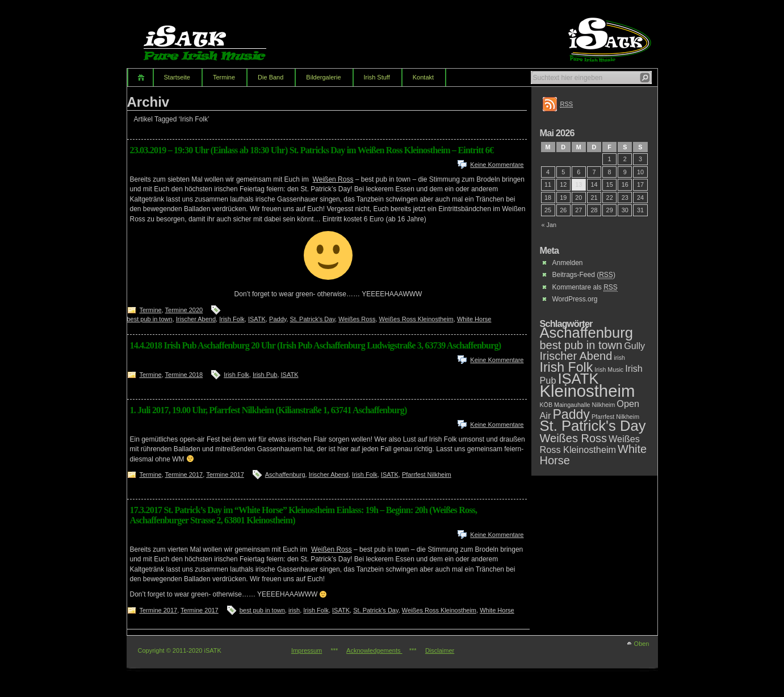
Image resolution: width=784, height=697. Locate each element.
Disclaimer (440, 650)
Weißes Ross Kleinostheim (416, 319)
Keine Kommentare (497, 165)
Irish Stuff (377, 77)
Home (140, 77)
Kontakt (423, 77)
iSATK (215, 37)
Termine (224, 77)
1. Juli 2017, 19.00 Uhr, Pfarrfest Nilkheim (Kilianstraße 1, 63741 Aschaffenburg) (269, 410)
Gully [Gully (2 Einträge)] (634, 346)
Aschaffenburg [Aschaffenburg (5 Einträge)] (587, 333)
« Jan (549, 225)
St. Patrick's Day (313, 319)
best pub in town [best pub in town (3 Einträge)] (581, 345)
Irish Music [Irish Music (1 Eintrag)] (609, 370)
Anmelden (568, 263)
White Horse (474, 319)
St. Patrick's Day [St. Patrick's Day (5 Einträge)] (593, 426)
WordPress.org (575, 299)
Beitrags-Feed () (584, 275)
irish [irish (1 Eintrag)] (619, 358)
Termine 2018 (184, 375)
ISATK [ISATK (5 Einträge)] (578, 379)
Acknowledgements (374, 650)
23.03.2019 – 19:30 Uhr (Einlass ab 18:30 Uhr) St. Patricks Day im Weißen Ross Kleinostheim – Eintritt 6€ (312, 150)
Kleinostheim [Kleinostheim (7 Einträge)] (588, 391)
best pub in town (150, 319)
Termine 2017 (184, 475)
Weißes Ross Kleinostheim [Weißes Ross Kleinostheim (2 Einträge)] (590, 444)
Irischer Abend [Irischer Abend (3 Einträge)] (576, 356)
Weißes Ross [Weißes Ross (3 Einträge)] (574, 438)
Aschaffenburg (285, 475)
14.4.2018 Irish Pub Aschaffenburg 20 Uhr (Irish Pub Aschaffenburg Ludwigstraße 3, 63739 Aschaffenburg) (316, 345)
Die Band (271, 77)
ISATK (257, 319)
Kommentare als (585, 287)
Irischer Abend (196, 319)
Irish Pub (265, 375)
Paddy (278, 319)
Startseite (177, 77)
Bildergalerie (323, 77)
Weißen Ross (333, 179)
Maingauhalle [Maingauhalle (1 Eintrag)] (572, 405)
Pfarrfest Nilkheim (427, 475)
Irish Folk (232, 319)
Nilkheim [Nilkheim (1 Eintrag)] (603, 405)
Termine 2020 (184, 310)
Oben (642, 644)
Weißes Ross (357, 319)
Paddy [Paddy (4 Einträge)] (571, 414)
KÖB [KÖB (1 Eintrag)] (546, 405)
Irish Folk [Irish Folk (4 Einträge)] (567, 367)
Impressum (307, 650)
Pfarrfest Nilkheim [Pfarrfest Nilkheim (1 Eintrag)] (615, 417)
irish (294, 610)
